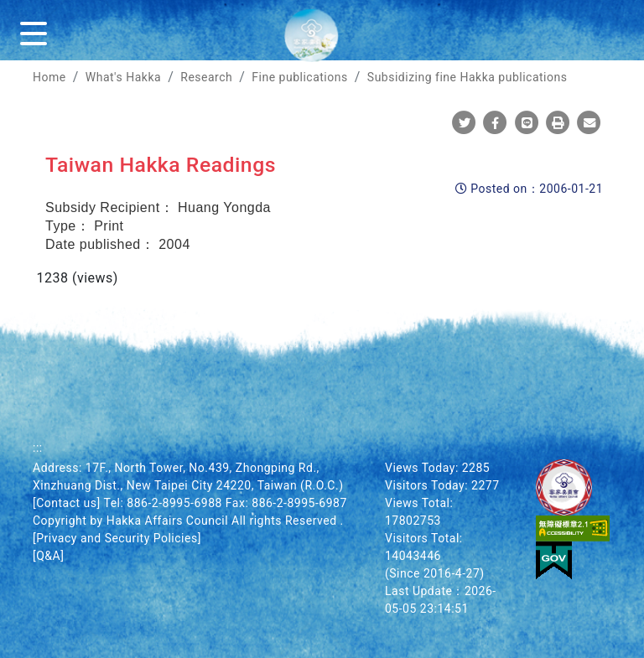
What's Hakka (123, 77)
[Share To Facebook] (495, 124)
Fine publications (299, 77)
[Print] (558, 124)
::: (38, 448)
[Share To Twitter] (464, 124)
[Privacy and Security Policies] (117, 538)
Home (49, 77)
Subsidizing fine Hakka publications (467, 77)
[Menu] (37, 30)
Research (206, 77)
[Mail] (589, 124)
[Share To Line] (527, 124)
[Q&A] (48, 556)
